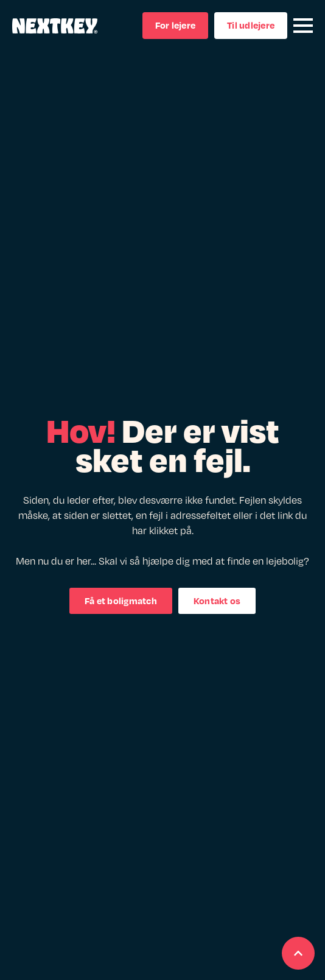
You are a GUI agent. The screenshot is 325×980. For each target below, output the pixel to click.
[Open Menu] (303, 26)
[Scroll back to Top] (298, 953)
